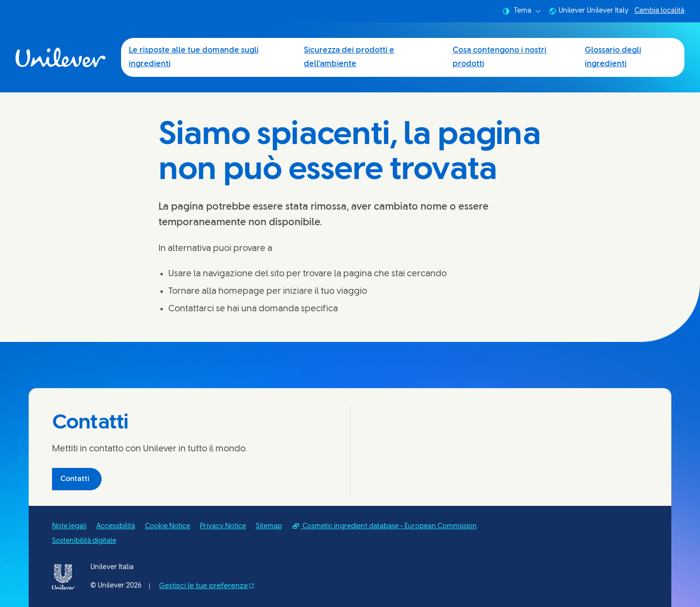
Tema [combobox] (522, 11)
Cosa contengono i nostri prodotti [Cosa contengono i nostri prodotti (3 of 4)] (499, 57)
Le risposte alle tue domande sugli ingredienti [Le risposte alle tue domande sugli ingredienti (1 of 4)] (194, 57)
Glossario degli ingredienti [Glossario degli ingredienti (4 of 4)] (613, 57)
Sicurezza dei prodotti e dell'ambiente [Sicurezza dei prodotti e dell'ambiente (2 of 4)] (349, 57)
